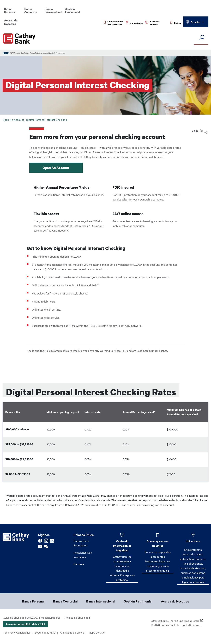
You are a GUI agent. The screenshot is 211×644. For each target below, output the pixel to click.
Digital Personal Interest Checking (47, 120)
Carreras (79, 564)
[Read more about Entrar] (176, 23)
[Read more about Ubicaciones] (134, 23)
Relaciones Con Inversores (83, 555)
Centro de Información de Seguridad (122, 546)
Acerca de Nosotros (11, 22)
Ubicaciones (193, 541)
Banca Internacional (53, 10)
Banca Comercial (31, 10)
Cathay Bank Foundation (81, 543)
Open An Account (13, 120)
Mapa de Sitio (11, 639)
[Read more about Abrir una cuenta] (157, 23)
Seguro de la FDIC (47, 633)
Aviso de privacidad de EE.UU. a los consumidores (33, 618)
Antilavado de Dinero (75, 633)
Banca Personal (10, 10)
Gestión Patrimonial (72, 10)
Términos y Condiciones (17, 633)
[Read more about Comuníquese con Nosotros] (114, 23)
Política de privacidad (80, 618)
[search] (201, 38)
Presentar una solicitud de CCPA (25, 624)
